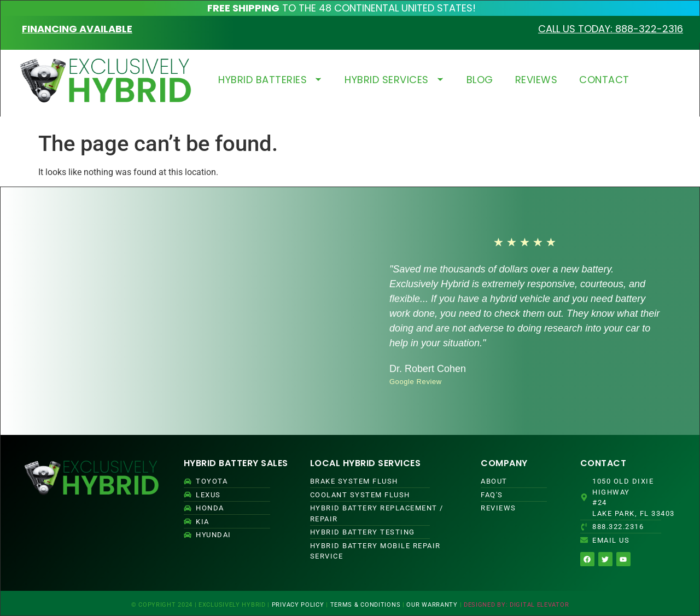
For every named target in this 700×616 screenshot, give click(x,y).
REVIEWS (536, 80)
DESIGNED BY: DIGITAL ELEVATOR (516, 605)
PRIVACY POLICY (298, 605)
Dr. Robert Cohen (428, 369)
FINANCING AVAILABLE (77, 29)
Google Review (416, 382)
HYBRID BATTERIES (270, 80)
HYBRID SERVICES (395, 80)
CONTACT (604, 80)
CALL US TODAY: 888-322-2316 (611, 29)
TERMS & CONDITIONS (366, 605)
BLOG (480, 80)
